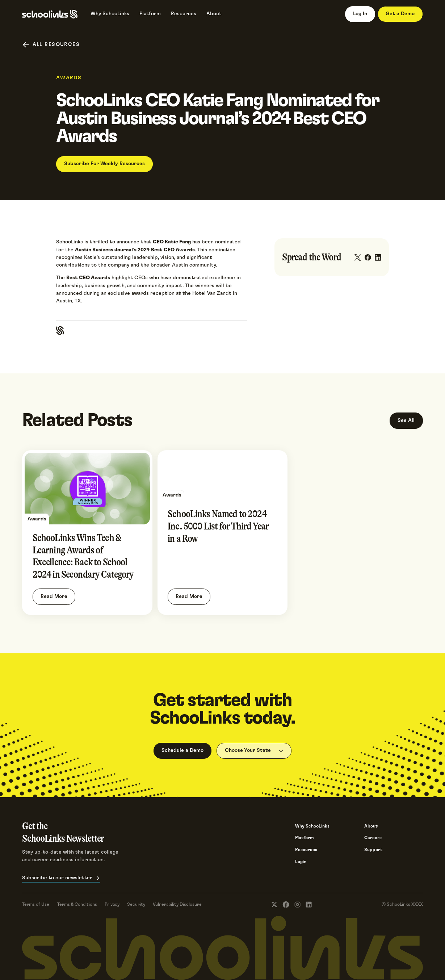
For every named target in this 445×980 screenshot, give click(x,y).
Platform (305, 838)
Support (373, 850)
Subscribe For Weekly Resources (104, 164)
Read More (54, 596)
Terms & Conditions (77, 904)
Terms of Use (36, 904)
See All (406, 420)
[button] (254, 751)
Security (136, 904)
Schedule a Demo (182, 750)
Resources (306, 850)
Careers (373, 838)
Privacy (112, 904)
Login (301, 862)
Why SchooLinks (312, 826)
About (371, 826)
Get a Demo (400, 14)
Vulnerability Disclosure (177, 904)
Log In (360, 14)
